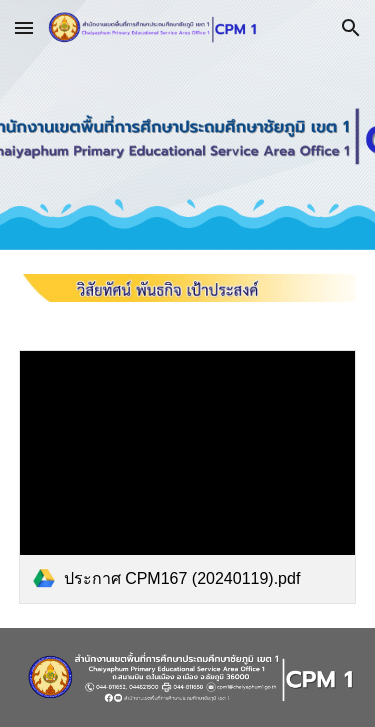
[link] (188, 476)
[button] (24, 27)
